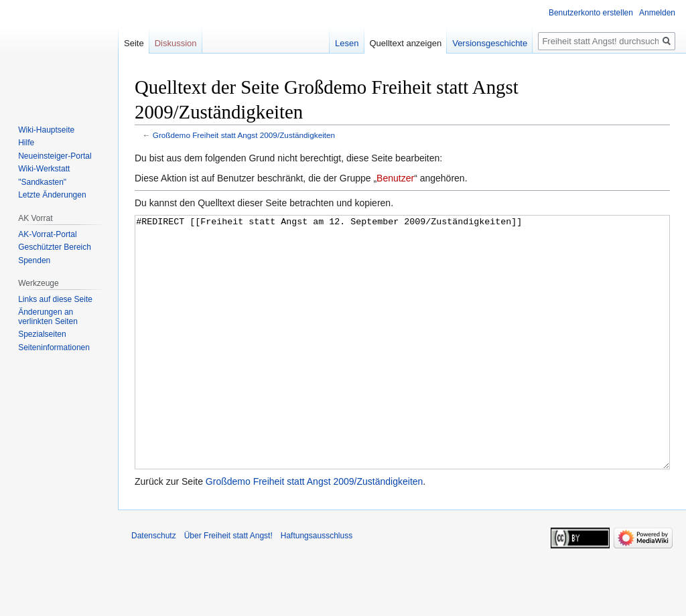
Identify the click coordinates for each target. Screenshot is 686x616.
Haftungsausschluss (317, 586)
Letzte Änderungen (52, 195)
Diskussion (176, 43)
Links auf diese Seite (55, 299)
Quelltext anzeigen (406, 43)
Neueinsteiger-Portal (55, 156)
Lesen (347, 43)
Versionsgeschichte (490, 43)
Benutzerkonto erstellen (591, 13)
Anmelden (657, 13)
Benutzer (395, 178)
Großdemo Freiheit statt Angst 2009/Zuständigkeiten (244, 135)
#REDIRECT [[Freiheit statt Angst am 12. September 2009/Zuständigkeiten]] (402, 367)
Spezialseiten (42, 334)
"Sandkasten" (42, 182)
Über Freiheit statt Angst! (228, 586)
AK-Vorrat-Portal (47, 234)
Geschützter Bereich (55, 247)
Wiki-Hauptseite (46, 130)
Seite (134, 43)
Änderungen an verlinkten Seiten (48, 317)
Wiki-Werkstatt (44, 169)
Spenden (34, 260)
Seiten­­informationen (54, 348)
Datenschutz (154, 586)
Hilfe (26, 143)
